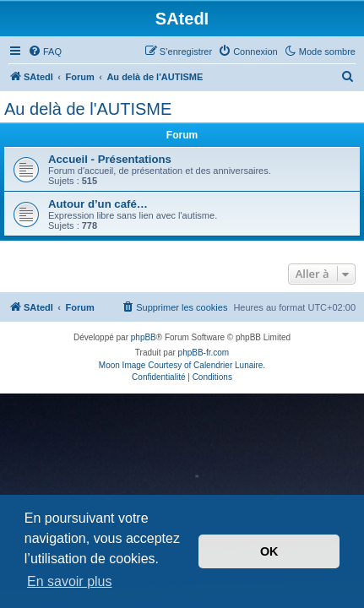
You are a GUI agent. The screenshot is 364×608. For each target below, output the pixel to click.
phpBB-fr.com (204, 353)
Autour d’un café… (98, 204)
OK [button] (269, 551)
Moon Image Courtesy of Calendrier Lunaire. (182, 365)
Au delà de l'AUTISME (88, 109)
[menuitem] (45, 52)
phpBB (144, 337)
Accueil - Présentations (110, 159)
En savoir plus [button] (70, 581)
